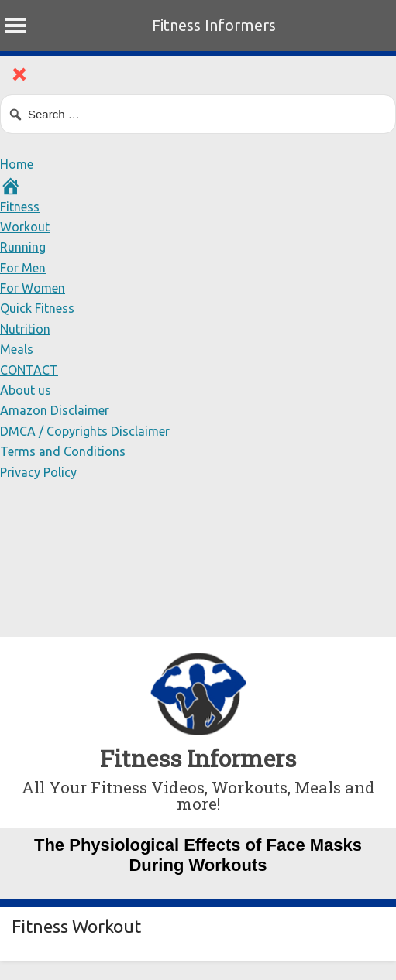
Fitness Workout (76, 926)
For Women (33, 288)
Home (17, 164)
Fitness (20, 207)
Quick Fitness (37, 308)
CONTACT (29, 370)
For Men (23, 268)
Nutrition (25, 329)
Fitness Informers (214, 25)
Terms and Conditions (63, 451)
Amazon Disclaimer (55, 410)
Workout (25, 227)
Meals (17, 349)
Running (23, 247)
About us (26, 390)
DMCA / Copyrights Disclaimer (85, 431)
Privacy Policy (38, 472)
